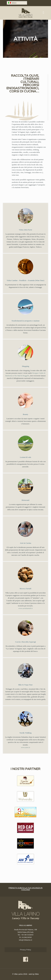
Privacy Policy (26, 950)
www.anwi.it (25, 747)
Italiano (12, 3)
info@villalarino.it (26, 940)
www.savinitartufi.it (26, 608)
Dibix (37, 974)
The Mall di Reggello (22, 376)
